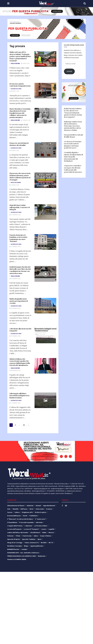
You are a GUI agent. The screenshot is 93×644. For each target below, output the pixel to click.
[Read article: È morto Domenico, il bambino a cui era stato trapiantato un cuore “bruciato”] (45, 242)
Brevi (31, 509)
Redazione (42, 556)
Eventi (25, 516)
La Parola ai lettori (41, 526)
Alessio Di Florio (16, 89)
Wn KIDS (44, 543)
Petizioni (10, 536)
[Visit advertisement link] (46, 11)
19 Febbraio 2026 (15, 336)
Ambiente (30, 506)
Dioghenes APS (27, 512)
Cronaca (49, 509)
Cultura (17, 512)
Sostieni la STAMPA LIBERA (17, 559)
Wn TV (51, 543)
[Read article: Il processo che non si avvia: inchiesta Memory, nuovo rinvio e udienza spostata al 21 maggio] (45, 180)
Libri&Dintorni (35, 533)
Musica (51, 533)
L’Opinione (28, 526)
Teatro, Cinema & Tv (31, 543)
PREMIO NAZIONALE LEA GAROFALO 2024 (21, 556)
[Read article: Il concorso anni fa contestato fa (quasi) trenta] (45, 91)
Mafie (44, 533)
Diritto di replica (40, 512)
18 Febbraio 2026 (15, 371)
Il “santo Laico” (40, 519)
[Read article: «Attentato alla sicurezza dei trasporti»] (45, 336)
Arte (9, 509)
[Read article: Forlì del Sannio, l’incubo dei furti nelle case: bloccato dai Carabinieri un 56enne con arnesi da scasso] (45, 274)
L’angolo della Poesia (15, 526)
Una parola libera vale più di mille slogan (73, 136)
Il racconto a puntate (26, 522)
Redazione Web (15, 64)
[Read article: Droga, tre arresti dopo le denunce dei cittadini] (45, 150)
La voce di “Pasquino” (31, 529)
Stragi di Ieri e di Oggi (15, 543)
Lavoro (44, 529)
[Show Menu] (8, 4)
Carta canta (40, 509)
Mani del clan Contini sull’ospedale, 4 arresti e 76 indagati (20, 207)
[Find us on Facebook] (62, 506)
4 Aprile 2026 (25, 64)
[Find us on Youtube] (66, 506)
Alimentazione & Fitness (16, 506)
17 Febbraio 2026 (15, 403)
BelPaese (24, 509)
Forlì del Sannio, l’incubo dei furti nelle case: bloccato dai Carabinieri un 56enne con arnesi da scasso (20, 270)
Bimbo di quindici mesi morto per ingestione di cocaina (19, 301)
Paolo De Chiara (16, 183)
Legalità (51, 529)
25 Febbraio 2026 (15, 215)
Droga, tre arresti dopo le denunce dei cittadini (19, 144)
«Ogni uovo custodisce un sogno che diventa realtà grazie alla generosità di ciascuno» (73, 169)
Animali (38, 506)
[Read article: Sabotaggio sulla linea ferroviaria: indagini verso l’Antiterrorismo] (45, 400)
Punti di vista (27, 536)
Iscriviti (69, 71)
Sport (39, 539)
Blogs (26, 546)
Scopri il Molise (46, 536)
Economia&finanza (14, 516)
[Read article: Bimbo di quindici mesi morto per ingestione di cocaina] (45, 306)
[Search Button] (85, 4)
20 (24, 425)
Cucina (10, 512)
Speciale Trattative (29, 539)
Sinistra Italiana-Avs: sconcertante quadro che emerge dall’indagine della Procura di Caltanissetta (20, 362)
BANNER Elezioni (13, 549)
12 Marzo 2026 (14, 185)
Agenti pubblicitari (37, 546)
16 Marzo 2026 (26, 120)
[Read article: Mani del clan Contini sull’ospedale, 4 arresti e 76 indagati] (45, 212)
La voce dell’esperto (14, 529)
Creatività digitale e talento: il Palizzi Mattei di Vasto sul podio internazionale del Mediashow (73, 157)
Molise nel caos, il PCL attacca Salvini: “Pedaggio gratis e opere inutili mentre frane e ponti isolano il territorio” (20, 56)
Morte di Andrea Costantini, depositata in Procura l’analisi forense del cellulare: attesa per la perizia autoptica (20, 113)
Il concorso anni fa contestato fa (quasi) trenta (20, 85)
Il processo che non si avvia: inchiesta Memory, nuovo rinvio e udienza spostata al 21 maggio (20, 177)
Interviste (39, 522)
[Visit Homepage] (46, 4)
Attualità (15, 509)
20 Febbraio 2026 (15, 279)
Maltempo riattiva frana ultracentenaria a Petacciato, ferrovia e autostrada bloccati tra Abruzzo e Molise (73, 126)
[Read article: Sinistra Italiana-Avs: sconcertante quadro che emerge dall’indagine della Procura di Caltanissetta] (45, 366)
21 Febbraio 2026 (15, 247)
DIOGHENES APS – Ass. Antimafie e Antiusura (23, 553)
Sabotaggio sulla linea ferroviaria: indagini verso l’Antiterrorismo (19, 396)
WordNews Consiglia (15, 546)
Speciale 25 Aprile (14, 539)
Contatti (24, 549)
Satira (36, 536)
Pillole (18, 536)
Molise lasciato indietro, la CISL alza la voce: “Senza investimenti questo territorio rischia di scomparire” (73, 113)
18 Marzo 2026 (14, 91)
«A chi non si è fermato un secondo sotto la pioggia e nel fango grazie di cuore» (73, 145)
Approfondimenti (49, 506)
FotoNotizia (33, 516)
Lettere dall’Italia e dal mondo (18, 533)
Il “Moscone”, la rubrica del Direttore (20, 519)
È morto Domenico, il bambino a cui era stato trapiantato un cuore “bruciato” (18, 238)
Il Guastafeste (12, 522)
